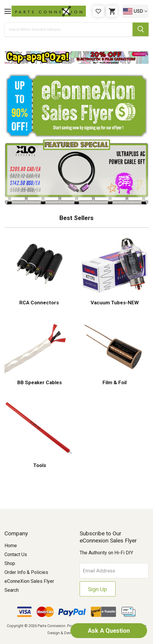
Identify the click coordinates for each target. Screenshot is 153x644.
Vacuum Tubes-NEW (114, 303)
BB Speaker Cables (39, 382)
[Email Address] (114, 571)
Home (11, 546)
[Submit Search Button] (141, 29)
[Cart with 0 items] (112, 11)
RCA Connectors (39, 303)
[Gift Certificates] (98, 11)
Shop (10, 563)
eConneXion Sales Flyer (29, 581)
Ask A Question (108, 631)
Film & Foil (114, 382)
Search (12, 590)
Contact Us (16, 554)
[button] (76, 57)
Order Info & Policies (26, 572)
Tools (39, 465)
